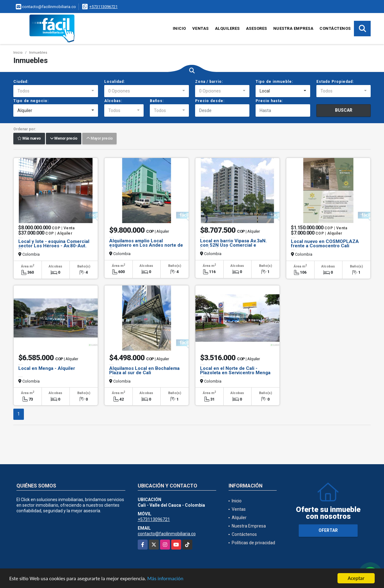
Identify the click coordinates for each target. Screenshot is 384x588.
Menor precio (64, 139)
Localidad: (115, 82)
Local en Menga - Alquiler (47, 368)
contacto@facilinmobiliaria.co (167, 534)
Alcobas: (113, 101)
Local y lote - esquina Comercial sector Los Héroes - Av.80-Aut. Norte (54, 246)
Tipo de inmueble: (274, 82)
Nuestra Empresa (293, 28)
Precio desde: (210, 101)
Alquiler (239, 518)
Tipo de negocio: (31, 101)
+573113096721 (103, 7)
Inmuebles (38, 53)
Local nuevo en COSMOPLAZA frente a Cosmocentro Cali (325, 244)
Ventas (201, 28)
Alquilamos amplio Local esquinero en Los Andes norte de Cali (146, 245)
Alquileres (227, 28)
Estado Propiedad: (335, 82)
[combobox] (56, 91)
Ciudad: (21, 82)
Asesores (257, 28)
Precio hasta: (269, 101)
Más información (165, 579)
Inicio (179, 28)
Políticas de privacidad (253, 543)
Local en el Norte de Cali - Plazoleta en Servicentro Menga (235, 370)
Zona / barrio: (209, 82)
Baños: (157, 101)
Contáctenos (335, 28)
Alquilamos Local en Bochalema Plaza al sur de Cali (144, 370)
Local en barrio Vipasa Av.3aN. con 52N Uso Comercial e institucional (233, 245)
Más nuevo (29, 139)
